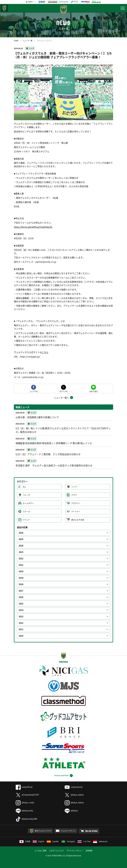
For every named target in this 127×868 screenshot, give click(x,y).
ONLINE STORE (92, 831)
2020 (21, 571)
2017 (21, 591)
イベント (26, 520)
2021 (21, 565)
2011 (21, 629)
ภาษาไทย (84, 841)
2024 (21, 546)
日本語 (25, 841)
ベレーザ (26, 495)
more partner (61, 776)
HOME (16, 41)
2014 (21, 610)
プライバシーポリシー (75, 851)
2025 (21, 539)
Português (68, 841)
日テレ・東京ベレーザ (4, 8)
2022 (21, 559)
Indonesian (100, 841)
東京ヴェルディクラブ (43, 831)
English (38, 841)
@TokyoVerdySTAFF (27, 795)
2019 (21, 578)
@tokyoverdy (24, 811)
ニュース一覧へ (61, 398)
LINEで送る (94, 391)
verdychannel (74, 787)
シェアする (34, 391)
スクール (26, 512)
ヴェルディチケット (68, 831)
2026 (21, 533)
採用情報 (89, 851)
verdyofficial (24, 787)
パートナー (76, 512)
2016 (21, 597)
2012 (21, 623)
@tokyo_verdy (25, 803)
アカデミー (76, 503)
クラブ (74, 495)
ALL (24, 487)
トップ (32, 48)
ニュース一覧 (27, 41)
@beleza (71, 811)
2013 (21, 616)
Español (53, 841)
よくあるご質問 (41, 851)
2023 (21, 552)
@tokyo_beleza (74, 795)
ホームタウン (28, 503)
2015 (21, 604)
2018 (21, 584)
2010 (21, 636)
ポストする (63, 391)
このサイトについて (56, 851)
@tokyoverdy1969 (26, 819)
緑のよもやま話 (78, 520)
